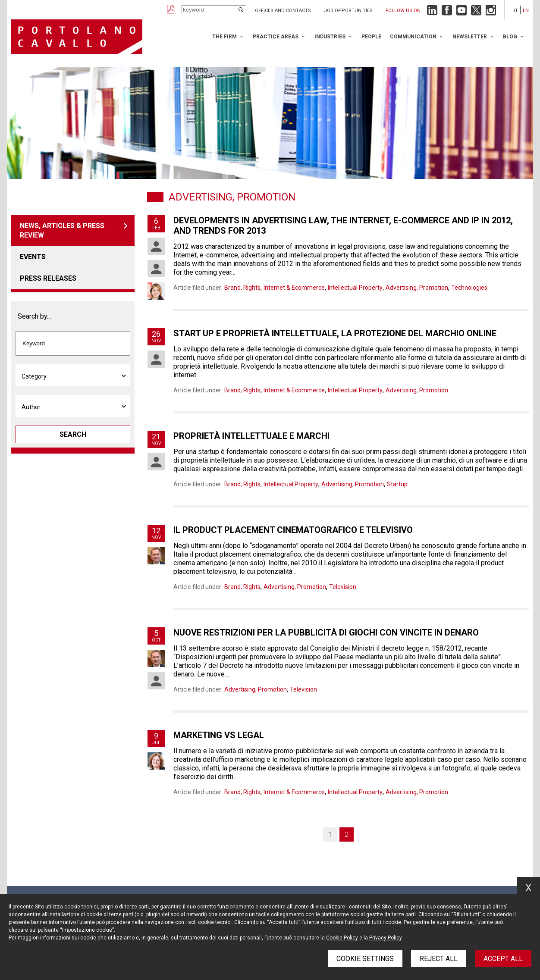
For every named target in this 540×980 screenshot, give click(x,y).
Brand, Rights (242, 288)
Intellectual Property (355, 288)
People (371, 37)
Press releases (48, 278)
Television (343, 587)
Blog (510, 37)
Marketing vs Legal (219, 735)
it (516, 11)
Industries (330, 37)
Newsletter (470, 37)
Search (73, 434)
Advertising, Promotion (417, 288)
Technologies (469, 288)
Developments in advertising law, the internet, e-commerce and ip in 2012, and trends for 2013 (343, 225)
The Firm (224, 37)
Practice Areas (276, 37)
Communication (413, 37)
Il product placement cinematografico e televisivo (293, 530)
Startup (397, 484)
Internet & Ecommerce (294, 288)
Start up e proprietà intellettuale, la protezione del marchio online (335, 333)
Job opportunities (348, 11)
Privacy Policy (386, 938)
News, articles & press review (62, 230)
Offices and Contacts (283, 11)
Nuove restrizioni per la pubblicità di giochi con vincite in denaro (326, 632)
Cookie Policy (342, 938)
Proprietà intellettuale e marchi (251, 436)
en (526, 11)
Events (33, 257)
